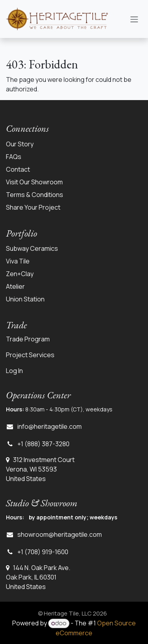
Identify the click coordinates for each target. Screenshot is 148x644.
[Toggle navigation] (134, 19)
